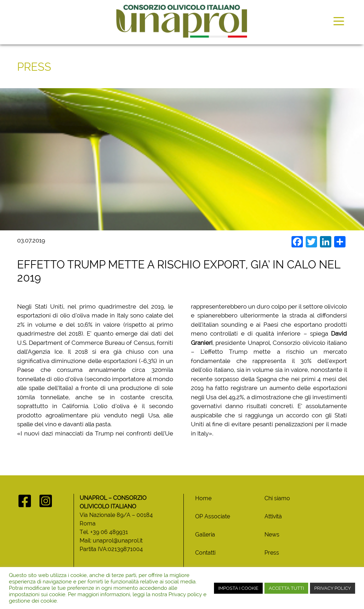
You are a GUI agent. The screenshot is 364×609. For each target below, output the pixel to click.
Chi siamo (277, 498)
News (272, 535)
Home (203, 498)
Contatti (205, 553)
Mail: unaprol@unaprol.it (111, 541)
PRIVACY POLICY (333, 588)
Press (272, 553)
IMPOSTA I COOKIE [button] (238, 588)
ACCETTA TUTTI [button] (286, 588)
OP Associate (213, 516)
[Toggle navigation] (339, 21)
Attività (273, 516)
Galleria (205, 535)
